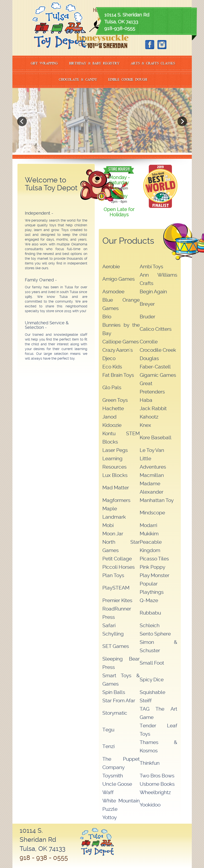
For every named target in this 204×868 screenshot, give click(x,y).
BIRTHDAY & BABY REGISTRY (94, 64)
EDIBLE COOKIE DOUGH (128, 80)
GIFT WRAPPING (44, 64)
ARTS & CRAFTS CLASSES (153, 64)
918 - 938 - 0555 (44, 858)
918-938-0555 (120, 28)
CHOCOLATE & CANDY (78, 80)
